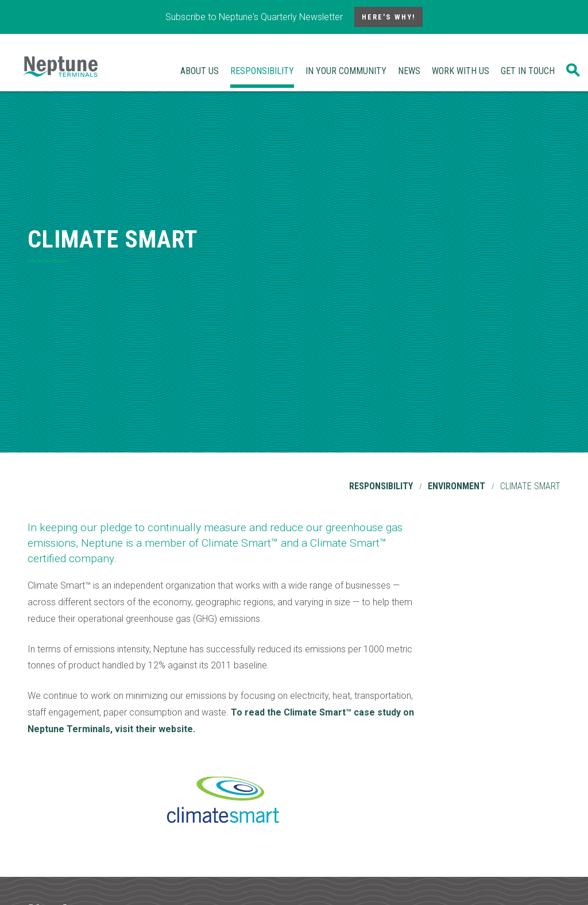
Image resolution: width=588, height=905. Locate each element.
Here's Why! (389, 17)
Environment (457, 486)
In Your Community (346, 71)
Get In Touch (528, 71)
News (409, 71)
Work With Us (461, 71)
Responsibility (262, 71)
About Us (200, 71)
